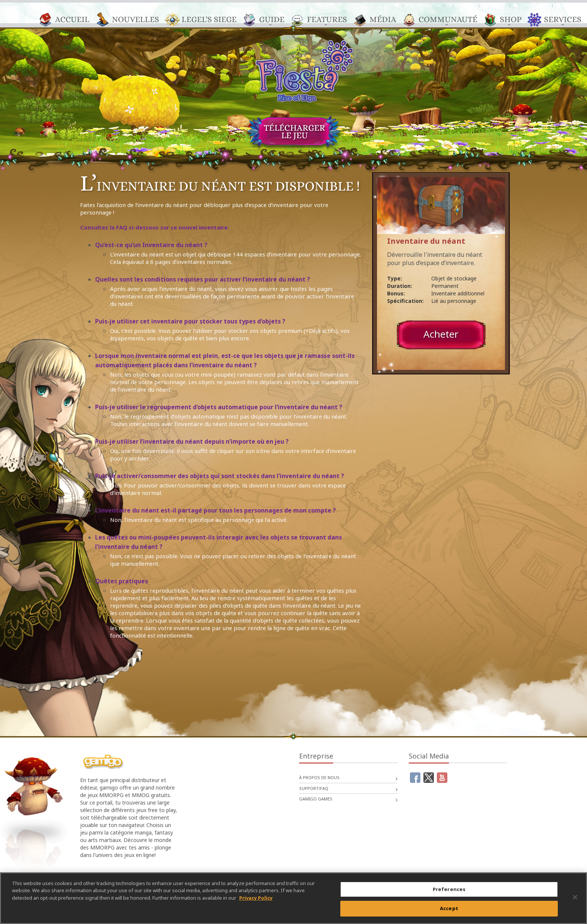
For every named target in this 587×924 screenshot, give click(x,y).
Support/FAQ (534, 5)
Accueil (69, 20)
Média (379, 20)
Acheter (441, 334)
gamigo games (316, 799)
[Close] (575, 897)
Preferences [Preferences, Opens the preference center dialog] (449, 889)
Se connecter (425, 5)
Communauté (444, 20)
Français (572, 5)
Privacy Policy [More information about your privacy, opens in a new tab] (256, 898)
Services (559, 20)
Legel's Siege (205, 20)
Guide (268, 20)
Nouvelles (132, 20)
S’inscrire (465, 5)
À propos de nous (319, 777)
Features (323, 20)
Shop (507, 20)
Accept (449, 908)
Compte (497, 5)
